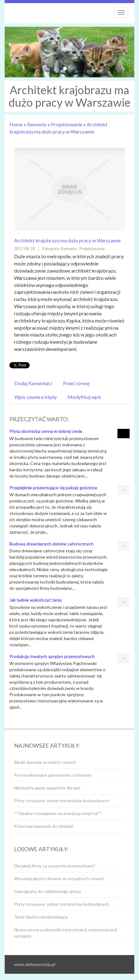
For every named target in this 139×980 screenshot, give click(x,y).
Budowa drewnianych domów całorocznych (51, 544)
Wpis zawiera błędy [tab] (36, 397)
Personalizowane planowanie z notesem (53, 775)
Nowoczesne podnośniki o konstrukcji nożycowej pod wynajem (66, 933)
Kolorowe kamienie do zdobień (44, 826)
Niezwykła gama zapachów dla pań (47, 788)
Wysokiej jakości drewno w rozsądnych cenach (59, 878)
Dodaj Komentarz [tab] (33, 383)
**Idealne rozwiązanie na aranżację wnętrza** (58, 813)
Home (16, 124)
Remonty (37, 124)
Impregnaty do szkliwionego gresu (47, 891)
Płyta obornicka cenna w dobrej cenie (46, 431)
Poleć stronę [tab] (76, 383)
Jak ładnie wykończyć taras (36, 600)
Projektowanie (67, 124)
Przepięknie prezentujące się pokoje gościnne (53, 488)
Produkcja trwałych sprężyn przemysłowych (52, 656)
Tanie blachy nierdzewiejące (41, 917)
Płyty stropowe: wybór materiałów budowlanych (62, 800)
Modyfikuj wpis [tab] (84, 397)
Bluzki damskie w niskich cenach (45, 762)
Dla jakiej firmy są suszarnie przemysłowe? (55, 866)
